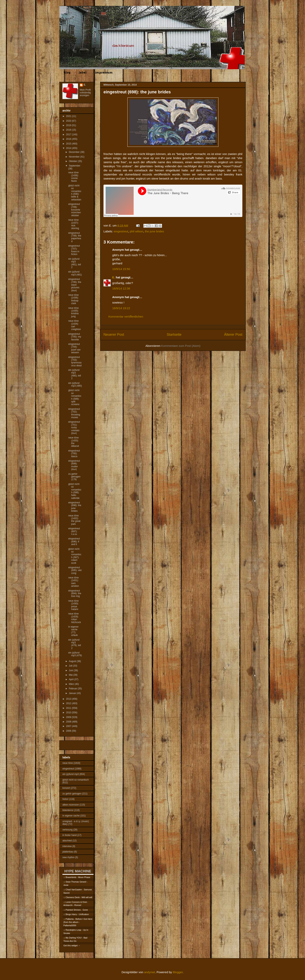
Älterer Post (233, 335)
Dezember (75, 152)
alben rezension (71, 805)
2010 (69, 713)
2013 (69, 699)
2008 (69, 722)
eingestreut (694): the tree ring (75, 594)
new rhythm (68, 857)
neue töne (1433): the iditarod (74, 442)
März (72, 684)
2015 (69, 144)
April (71, 679)
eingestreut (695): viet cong (75, 570)
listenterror (68, 810)
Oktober (73, 161)
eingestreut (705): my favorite (75, 337)
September (75, 166)
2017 (69, 135)
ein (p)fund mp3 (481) (75, 273)
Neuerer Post (114, 335)
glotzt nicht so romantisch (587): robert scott (75, 556)
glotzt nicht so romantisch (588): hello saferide (75, 491)
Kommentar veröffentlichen (126, 316)
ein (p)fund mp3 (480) (75, 384)
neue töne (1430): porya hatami (73, 605)
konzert (66, 788)
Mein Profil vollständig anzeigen (85, 93)
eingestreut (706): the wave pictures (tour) (75, 285)
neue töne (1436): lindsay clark (73, 299)
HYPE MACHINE (78, 871)
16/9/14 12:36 (121, 288)
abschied (67, 841)
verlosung (67, 830)
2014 (69, 148)
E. (114, 277)
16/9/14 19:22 (121, 308)
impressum (104, 73)
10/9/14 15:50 (121, 269)
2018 (69, 130)
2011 (69, 708)
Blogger (178, 972)
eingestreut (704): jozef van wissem (74, 348)
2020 (69, 121)
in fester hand (70, 835)
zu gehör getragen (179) (74, 477)
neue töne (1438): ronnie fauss (73, 177)
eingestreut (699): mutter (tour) (74, 465)
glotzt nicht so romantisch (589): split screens (75, 397)
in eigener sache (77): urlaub (73, 631)
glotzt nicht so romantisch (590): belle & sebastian (75, 193)
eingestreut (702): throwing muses (74, 413)
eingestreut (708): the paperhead (75, 237)
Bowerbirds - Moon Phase (78, 877)
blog (67, 73)
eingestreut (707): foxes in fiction (74, 250)
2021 (69, 116)
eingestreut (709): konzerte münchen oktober (74, 210)
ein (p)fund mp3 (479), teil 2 (75, 644)
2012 (69, 703)
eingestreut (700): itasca (74, 454)
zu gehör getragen (72, 794)
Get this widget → (72, 945)
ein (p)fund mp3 (71, 774)
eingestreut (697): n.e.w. (74, 531)
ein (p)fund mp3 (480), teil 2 (75, 374)
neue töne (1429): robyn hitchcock (75, 618)
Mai (71, 675)
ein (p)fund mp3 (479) (75, 654)
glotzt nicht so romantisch (76, 780)
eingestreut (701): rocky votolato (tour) (74, 428)
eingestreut (121, 231)
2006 (69, 731)
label (83, 73)
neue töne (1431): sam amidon (74, 582)
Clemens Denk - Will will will (79, 897)
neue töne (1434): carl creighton (74, 325)
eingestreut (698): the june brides (75, 507)
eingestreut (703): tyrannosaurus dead (75, 361)
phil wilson (136, 231)
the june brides (154, 231)
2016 (69, 139)
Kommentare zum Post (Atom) (181, 346)
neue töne (68, 763)
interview (67, 846)
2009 (69, 717)
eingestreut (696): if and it (74, 541)
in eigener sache (71, 816)
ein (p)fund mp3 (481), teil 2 (75, 263)
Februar (73, 689)
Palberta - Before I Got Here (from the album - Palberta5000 (78, 922)
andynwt (150, 972)
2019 (69, 125)
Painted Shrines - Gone (77, 910)
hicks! (65, 799)
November (75, 157)
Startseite (174, 335)
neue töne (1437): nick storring (74, 224)
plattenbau (68, 852)
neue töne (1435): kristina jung (73, 312)
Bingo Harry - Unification (77, 914)
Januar (73, 693)
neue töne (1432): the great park (74, 520)
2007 (69, 726)
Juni (71, 670)
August (73, 661)
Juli (71, 666)
